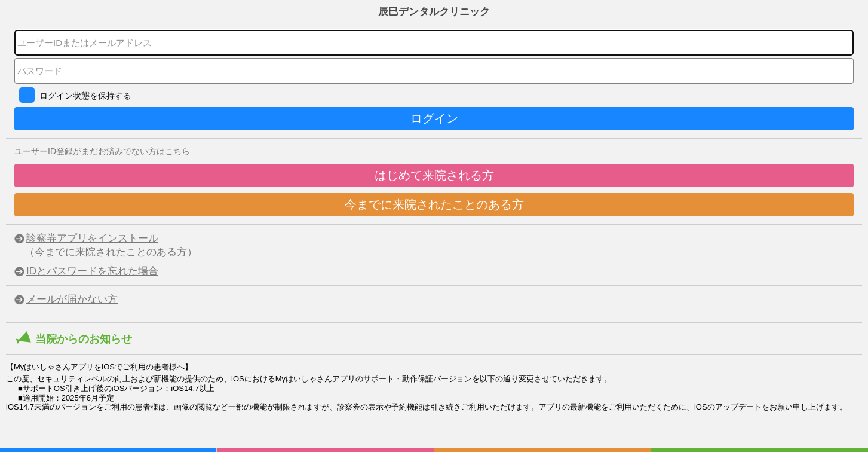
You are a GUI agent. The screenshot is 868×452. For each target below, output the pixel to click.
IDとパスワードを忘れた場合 (92, 271)
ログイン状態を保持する (85, 96)
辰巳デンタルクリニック (434, 12)
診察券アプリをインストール (92, 238)
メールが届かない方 (72, 299)
